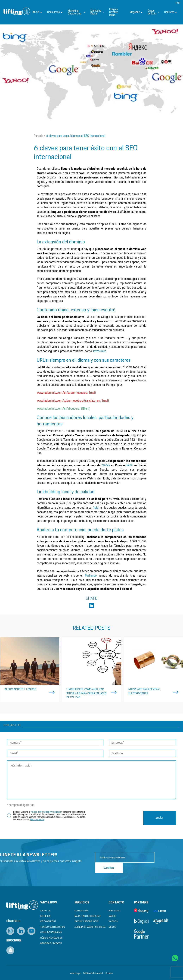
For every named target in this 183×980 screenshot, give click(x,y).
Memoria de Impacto (51, 943)
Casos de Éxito (153, 12)
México (112, 927)
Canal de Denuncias (51, 933)
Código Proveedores (51, 938)
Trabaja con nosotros (53, 927)
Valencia (113, 922)
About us (45, 911)
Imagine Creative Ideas (114, 12)
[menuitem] (178, 3)
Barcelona (114, 911)
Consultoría (55, 12)
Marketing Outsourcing (76, 12)
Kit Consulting (48, 922)
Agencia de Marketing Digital (90, 927)
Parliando (91, 576)
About (37, 12)
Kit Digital (46, 916)
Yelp (96, 508)
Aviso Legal (75, 973)
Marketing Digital (97, 12)
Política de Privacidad (93, 973)
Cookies (109, 973)
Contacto (170, 12)
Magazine (136, 12)
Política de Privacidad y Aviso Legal (46, 812)
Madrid (112, 916)
